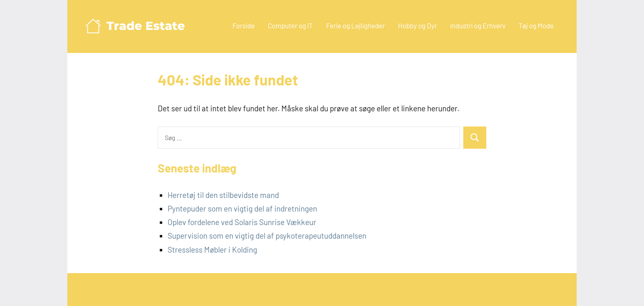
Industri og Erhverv (478, 25)
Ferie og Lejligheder (355, 25)
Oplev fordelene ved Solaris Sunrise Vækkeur (242, 222)
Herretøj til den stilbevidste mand (223, 195)
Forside (244, 25)
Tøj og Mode (536, 25)
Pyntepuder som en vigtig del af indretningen (242, 208)
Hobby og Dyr (417, 25)
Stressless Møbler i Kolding (212, 250)
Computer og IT (290, 25)
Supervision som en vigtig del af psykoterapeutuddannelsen (267, 236)
